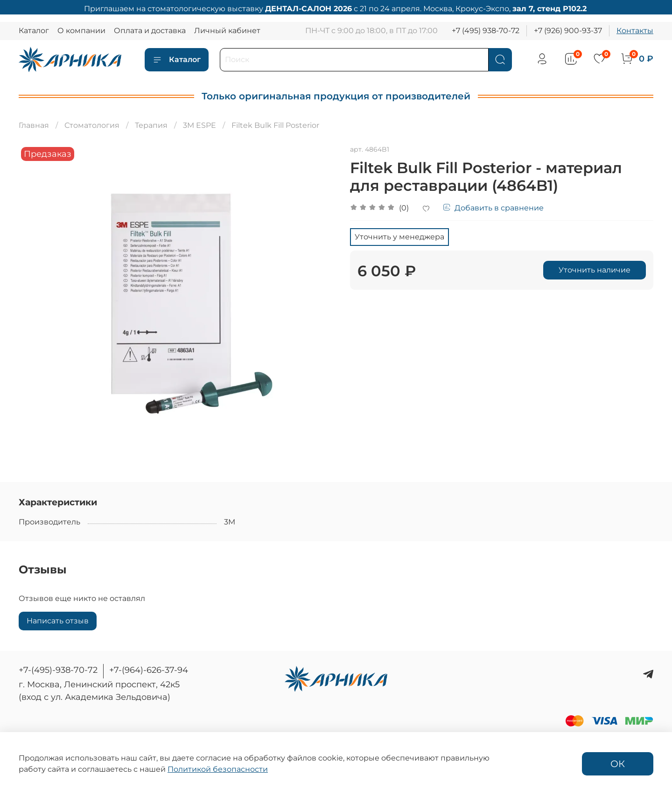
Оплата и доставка (150, 31)
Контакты (635, 31)
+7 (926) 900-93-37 (568, 31)
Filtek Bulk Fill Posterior (275, 125)
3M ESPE (199, 125)
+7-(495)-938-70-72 (58, 670)
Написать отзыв (58, 621)
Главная (34, 125)
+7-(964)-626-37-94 (149, 670)
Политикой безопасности (218, 769)
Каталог (34, 31)
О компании (81, 31)
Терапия (151, 125)
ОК (618, 764)
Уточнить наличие (595, 270)
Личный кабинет (227, 31)
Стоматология (92, 125)
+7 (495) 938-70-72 (486, 31)
